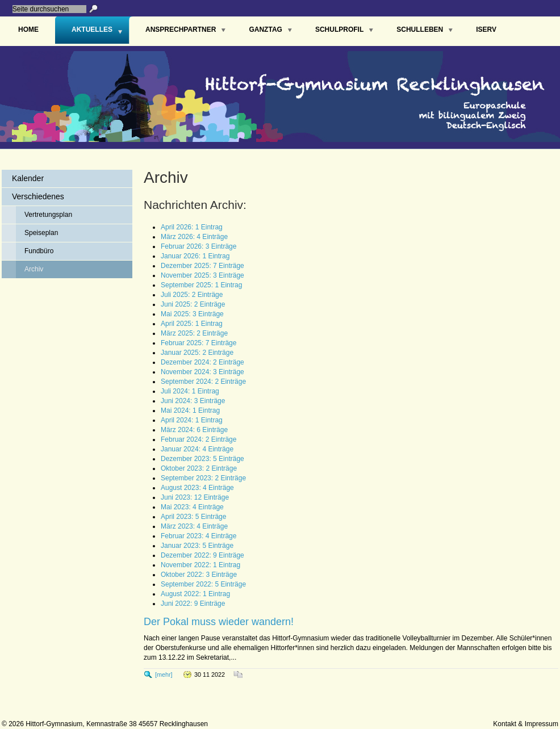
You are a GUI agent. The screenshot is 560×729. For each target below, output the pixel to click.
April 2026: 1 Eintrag (192, 227)
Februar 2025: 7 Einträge (198, 343)
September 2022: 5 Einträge (203, 584)
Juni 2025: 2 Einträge (193, 304)
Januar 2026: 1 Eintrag (195, 256)
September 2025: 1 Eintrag (201, 285)
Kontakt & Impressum (526, 724)
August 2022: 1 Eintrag (195, 594)
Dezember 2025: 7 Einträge (202, 266)
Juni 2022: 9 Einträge (193, 604)
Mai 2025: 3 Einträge (192, 314)
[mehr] (164, 674)
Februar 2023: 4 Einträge (198, 536)
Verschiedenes (38, 196)
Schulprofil (339, 30)
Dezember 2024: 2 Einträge (202, 362)
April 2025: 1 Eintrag (192, 324)
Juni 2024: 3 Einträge (193, 401)
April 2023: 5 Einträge (193, 517)
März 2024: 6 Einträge (194, 430)
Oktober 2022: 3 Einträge (199, 575)
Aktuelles (92, 30)
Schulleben (420, 30)
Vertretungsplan (48, 215)
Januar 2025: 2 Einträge (197, 353)
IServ (486, 30)
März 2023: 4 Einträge (194, 526)
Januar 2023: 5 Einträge (197, 546)
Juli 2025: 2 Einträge (192, 295)
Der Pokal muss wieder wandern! (219, 622)
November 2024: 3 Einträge (202, 372)
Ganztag (265, 30)
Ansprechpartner (181, 30)
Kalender (28, 178)
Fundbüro (39, 251)
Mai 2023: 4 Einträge (192, 507)
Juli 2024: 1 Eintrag (190, 391)
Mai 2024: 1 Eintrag (190, 410)
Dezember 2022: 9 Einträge (202, 555)
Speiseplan (41, 233)
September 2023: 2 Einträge (203, 478)
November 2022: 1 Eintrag (200, 565)
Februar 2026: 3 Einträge (198, 246)
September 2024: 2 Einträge (203, 382)
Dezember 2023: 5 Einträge (202, 459)
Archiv (34, 269)
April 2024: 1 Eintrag (192, 420)
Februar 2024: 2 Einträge (198, 439)
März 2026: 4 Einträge (194, 237)
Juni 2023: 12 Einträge (195, 497)
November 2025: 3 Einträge (202, 275)
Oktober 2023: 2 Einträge (199, 468)
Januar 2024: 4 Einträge (197, 449)
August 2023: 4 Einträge (197, 488)
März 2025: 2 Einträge (194, 333)
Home (28, 30)
